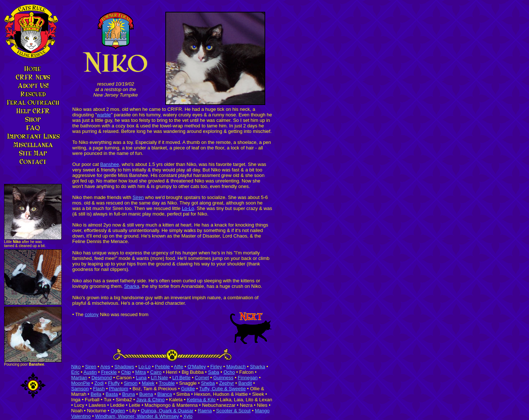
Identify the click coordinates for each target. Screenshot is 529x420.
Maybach (236, 367)
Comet (202, 378)
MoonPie (81, 383)
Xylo (188, 416)
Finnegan (248, 378)
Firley (216, 367)
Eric (75, 372)
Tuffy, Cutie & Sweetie (222, 389)
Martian (79, 378)
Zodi (99, 383)
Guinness (223, 378)
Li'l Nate (160, 378)
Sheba (208, 383)
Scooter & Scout (233, 411)
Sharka (132, 286)
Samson (80, 389)
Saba (213, 372)
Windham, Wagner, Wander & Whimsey (137, 416)
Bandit (245, 383)
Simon (131, 383)
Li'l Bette (181, 378)
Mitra (141, 372)
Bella (96, 394)
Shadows (124, 367)
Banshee (110, 164)
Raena (205, 411)
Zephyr (226, 383)
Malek (148, 383)
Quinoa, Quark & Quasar (167, 411)
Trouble (167, 383)
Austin (90, 372)
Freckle (109, 372)
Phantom (119, 389)
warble (104, 115)
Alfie (178, 367)
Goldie (188, 389)
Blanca (165, 394)
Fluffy (114, 383)
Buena (146, 394)
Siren (138, 197)
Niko (76, 367)
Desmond (102, 378)
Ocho (229, 372)
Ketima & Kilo (201, 400)
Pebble (162, 367)
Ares (105, 367)
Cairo (156, 372)
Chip (126, 372)
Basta (111, 394)
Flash (99, 389)
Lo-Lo (188, 208)
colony (92, 314)
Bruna (128, 394)
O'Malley (197, 367)
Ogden (118, 411)
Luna (141, 378)
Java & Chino (150, 400)
